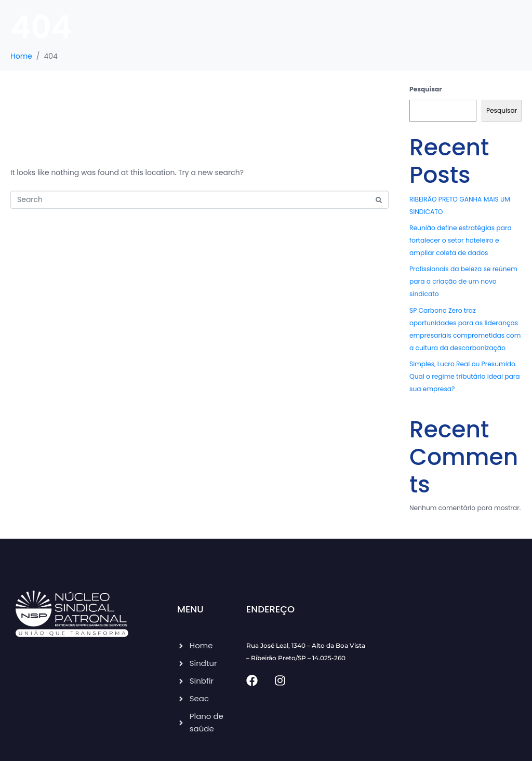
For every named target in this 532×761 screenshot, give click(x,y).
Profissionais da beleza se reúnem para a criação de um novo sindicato (463, 281)
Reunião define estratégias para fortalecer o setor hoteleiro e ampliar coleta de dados (461, 240)
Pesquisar (426, 89)
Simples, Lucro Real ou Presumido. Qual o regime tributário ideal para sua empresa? (465, 376)
